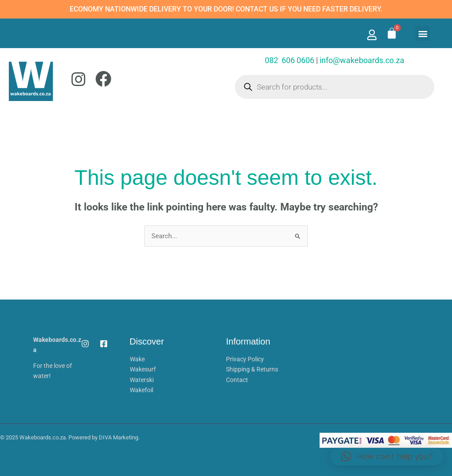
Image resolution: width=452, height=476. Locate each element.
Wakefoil (141, 389)
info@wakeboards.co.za (362, 60)
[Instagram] (85, 344)
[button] (423, 33)
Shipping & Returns (252, 369)
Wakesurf (143, 369)
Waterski (142, 379)
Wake (137, 359)
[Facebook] (104, 344)
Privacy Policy (245, 359)
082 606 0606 (290, 60)
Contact (237, 379)
